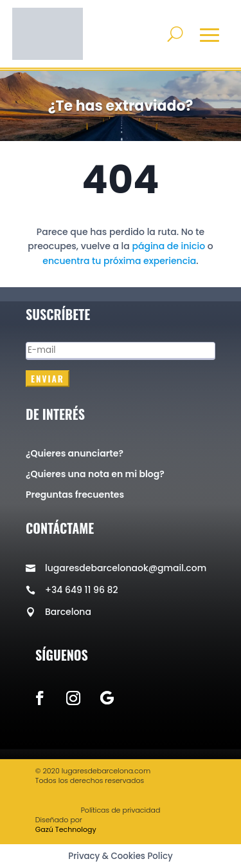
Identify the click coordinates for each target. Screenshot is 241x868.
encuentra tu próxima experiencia (119, 261)
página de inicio (168, 246)
